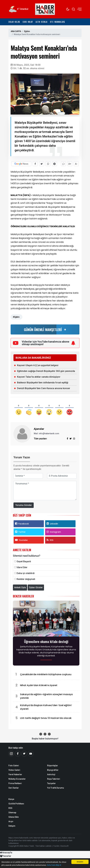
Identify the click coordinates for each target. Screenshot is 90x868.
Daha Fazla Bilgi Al (54, 865)
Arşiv (11, 821)
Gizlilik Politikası (16, 803)
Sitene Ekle (14, 817)
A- (76, 164)
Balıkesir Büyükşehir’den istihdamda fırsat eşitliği (43, 382)
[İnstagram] (11, 753)
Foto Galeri (14, 765)
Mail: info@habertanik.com (47, 433)
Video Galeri (14, 770)
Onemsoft (64, 846)
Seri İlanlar (14, 788)
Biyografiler (53, 770)
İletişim (12, 826)
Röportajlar (53, 765)
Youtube (21, 540)
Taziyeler (51, 783)
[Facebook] (18, 753)
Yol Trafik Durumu (56, 788)
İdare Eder (22, 567)
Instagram (54, 532)
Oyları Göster (36, 587)
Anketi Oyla (20, 587)
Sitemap (12, 812)
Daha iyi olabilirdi (26, 573)
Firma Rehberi (15, 783)
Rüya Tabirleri (54, 779)
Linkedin (52, 524)
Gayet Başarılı (24, 561)
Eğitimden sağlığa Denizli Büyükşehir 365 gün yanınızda (46, 371)
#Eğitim (16, 317)
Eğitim (27, 31)
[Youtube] (31, 753)
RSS (50, 540)
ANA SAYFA (16, 31)
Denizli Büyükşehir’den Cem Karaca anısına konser (44, 388)
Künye (11, 799)
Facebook (22, 524)
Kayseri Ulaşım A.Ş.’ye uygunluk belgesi (38, 365)
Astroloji (51, 774)
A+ (70, 164)
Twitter (20, 532)
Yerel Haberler (15, 774)
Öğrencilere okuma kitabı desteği (46, 641)
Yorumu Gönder (24, 505)
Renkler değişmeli (26, 579)
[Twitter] (24, 753)
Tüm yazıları (40, 438)
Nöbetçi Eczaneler (17, 779)
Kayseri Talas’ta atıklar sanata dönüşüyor (39, 377)
